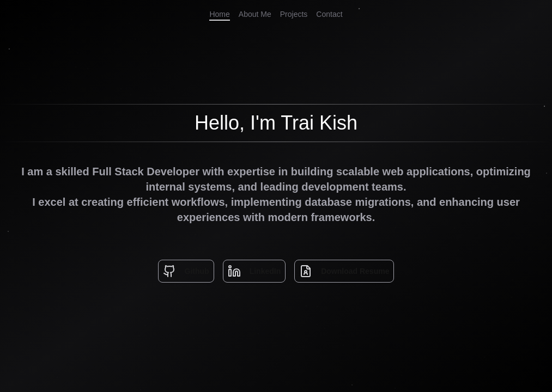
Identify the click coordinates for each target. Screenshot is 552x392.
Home (219, 14)
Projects (294, 14)
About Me (255, 14)
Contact (329, 14)
